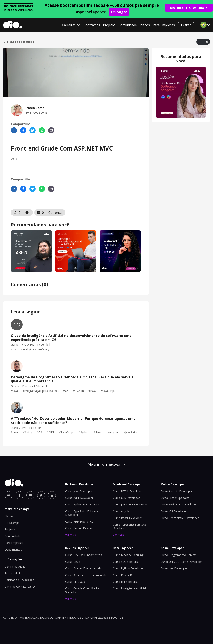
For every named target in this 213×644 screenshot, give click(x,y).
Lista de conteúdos (19, 42)
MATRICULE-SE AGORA (189, 8)
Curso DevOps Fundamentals (84, 555)
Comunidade (128, 25)
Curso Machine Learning (128, 555)
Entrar (186, 25)
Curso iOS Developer (174, 511)
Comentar (56, 213)
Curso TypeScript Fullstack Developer (82, 513)
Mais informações (106, 464)
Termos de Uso (14, 573)
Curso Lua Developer (174, 568)
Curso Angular (122, 511)
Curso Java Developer (79, 491)
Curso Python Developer (128, 568)
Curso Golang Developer (81, 528)
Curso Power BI (123, 575)
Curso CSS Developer (126, 498)
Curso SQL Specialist (126, 562)
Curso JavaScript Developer (130, 504)
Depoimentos (13, 549)
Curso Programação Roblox (178, 555)
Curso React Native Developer (180, 518)
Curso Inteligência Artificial (129, 588)
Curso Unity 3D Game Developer (181, 562)
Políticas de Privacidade (19, 580)
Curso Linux (73, 562)
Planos (145, 25)
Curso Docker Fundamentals (83, 568)
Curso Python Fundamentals (83, 504)
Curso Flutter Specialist (175, 498)
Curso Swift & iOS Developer (179, 504)
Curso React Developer (127, 518)
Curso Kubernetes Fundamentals (86, 575)
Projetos (109, 25)
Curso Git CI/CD (75, 582)
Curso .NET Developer (79, 498)
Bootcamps (92, 25)
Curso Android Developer (176, 491)
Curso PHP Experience (79, 522)
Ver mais (71, 535)
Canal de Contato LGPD (20, 587)
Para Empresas (164, 25)
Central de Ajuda (15, 567)
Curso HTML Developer (128, 491)
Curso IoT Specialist (125, 582)
